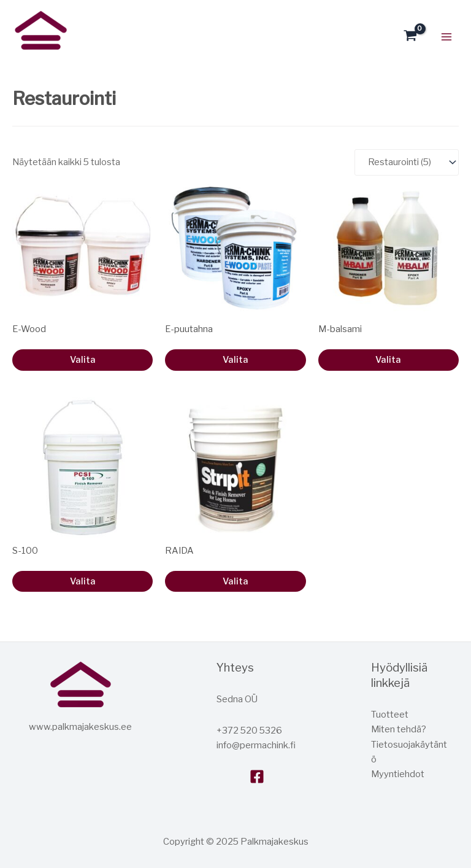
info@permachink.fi (256, 745)
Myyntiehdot (398, 774)
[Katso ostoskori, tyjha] (410, 37)
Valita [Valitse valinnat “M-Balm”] (388, 360)
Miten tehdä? (399, 729)
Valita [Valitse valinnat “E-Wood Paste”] (235, 360)
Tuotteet (390, 715)
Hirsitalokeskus (16, 57)
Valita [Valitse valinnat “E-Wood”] (83, 360)
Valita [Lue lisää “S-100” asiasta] (83, 581)
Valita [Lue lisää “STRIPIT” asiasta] (235, 581)
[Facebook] (257, 777)
